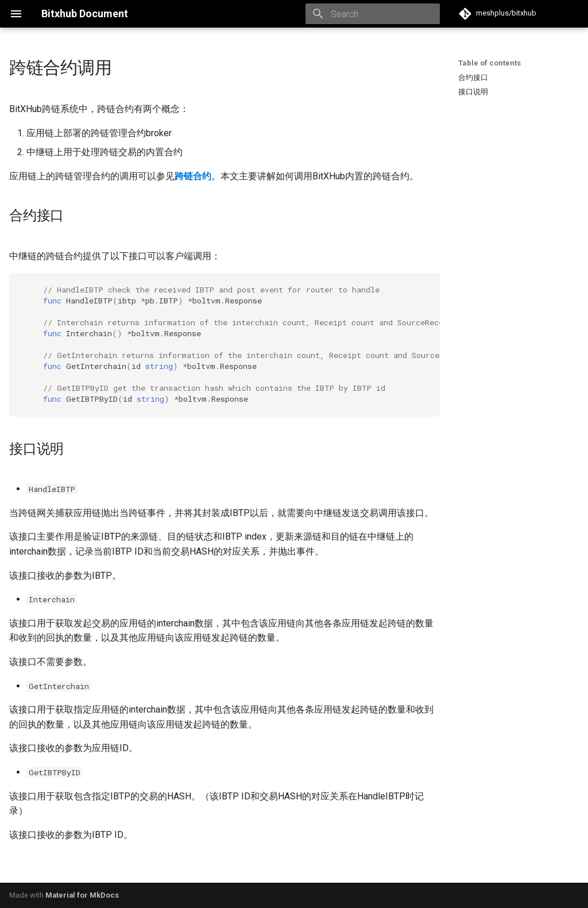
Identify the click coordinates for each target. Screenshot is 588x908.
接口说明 (473, 92)
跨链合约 (193, 176)
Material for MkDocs (82, 895)
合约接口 (473, 77)
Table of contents (490, 63)
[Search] (373, 14)
